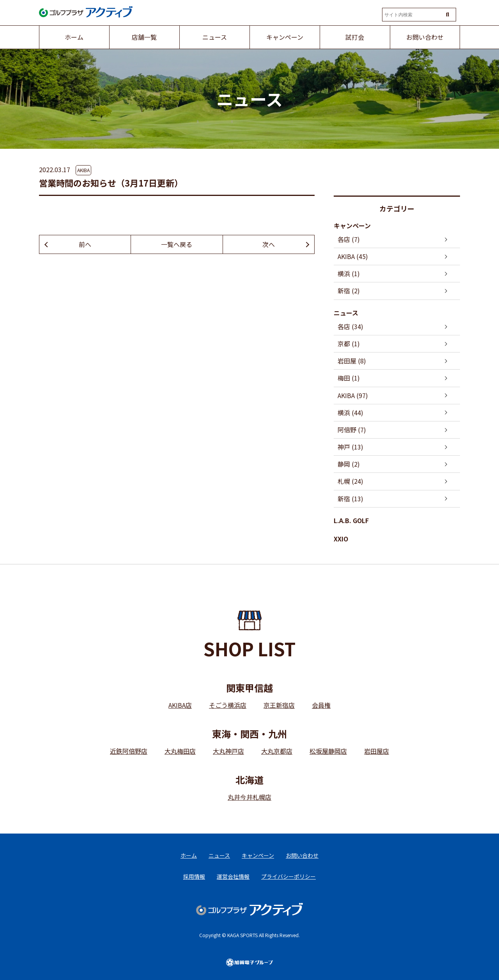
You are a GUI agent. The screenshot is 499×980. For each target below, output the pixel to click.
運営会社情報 (233, 876)
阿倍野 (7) (352, 430)
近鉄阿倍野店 (129, 751)
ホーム (189, 855)
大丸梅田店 (180, 751)
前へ (85, 244)
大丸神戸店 (228, 751)
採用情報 (194, 876)
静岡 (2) (349, 464)
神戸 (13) (350, 447)
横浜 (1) (349, 273)
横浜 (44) (350, 412)
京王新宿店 (279, 705)
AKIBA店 (180, 705)
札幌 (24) (350, 481)
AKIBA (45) (353, 256)
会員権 (321, 705)
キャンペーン (352, 226)
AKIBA (83, 170)
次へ (269, 244)
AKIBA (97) (353, 395)
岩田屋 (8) (352, 361)
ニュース (346, 313)
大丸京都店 (277, 751)
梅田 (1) (349, 378)
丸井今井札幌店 (249, 797)
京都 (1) (349, 344)
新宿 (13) (350, 499)
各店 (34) (350, 326)
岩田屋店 (377, 751)
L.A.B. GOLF (351, 520)
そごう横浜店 (228, 705)
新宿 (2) (349, 291)
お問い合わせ (302, 855)
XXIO (341, 539)
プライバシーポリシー (288, 876)
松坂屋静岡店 (328, 751)
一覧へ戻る (177, 244)
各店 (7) (349, 239)
